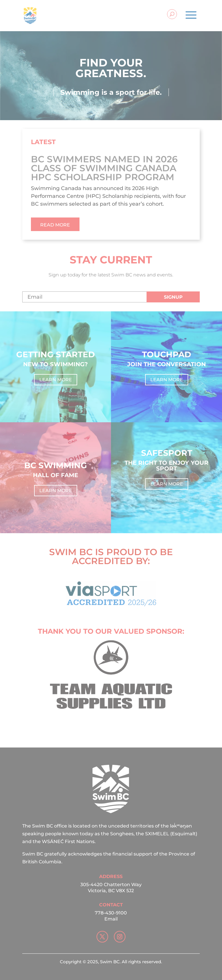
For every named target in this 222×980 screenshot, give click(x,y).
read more (55, 225)
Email (111, 919)
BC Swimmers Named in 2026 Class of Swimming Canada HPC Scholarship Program (104, 168)
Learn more (56, 380)
